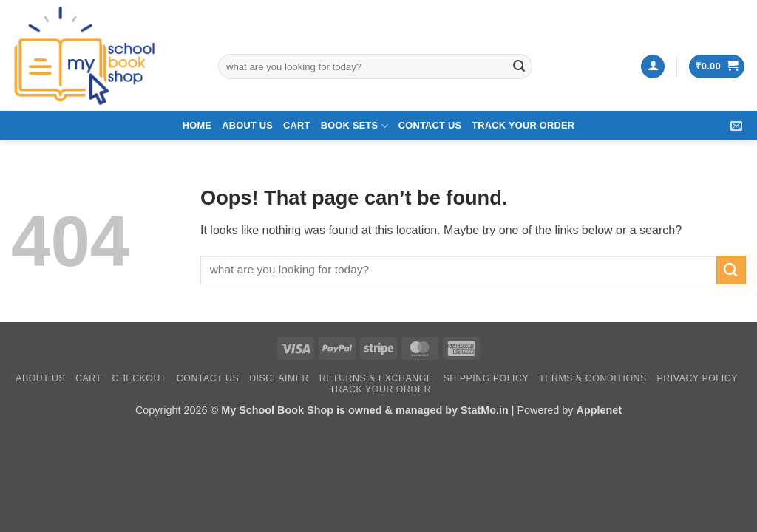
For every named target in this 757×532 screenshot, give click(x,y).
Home (197, 125)
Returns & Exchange (376, 378)
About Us (247, 125)
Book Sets (354, 126)
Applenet (599, 410)
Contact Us (430, 125)
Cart (297, 125)
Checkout (139, 378)
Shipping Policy (486, 378)
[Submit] (519, 66)
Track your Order (523, 125)
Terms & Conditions (593, 378)
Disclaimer (279, 378)
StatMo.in (485, 410)
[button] (653, 67)
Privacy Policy (697, 378)
